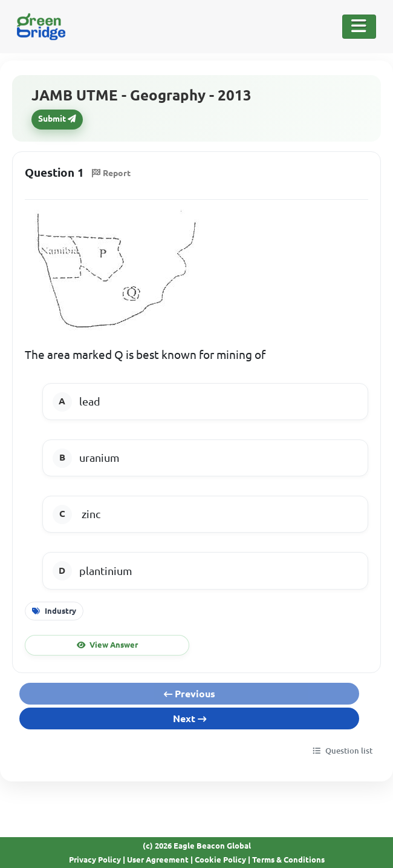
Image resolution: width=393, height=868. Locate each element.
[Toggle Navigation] (359, 27)
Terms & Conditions (288, 860)
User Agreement (158, 860)
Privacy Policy (95, 860)
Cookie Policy (220, 860)
